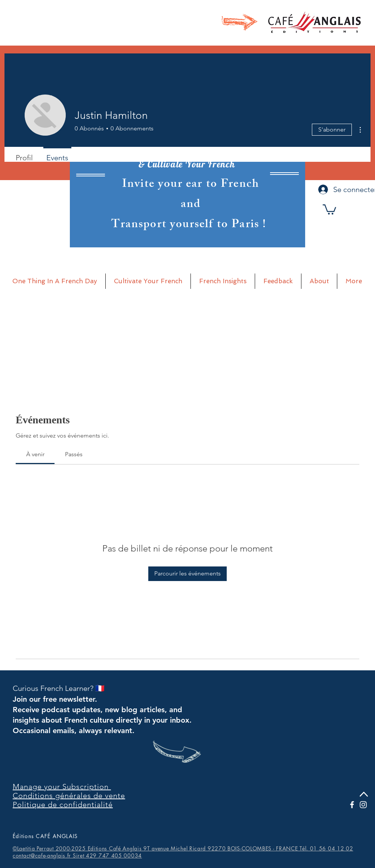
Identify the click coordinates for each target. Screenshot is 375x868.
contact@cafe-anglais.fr (42, 855)
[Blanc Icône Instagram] (363, 805)
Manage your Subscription (62, 787)
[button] (329, 209)
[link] (35, 454)
